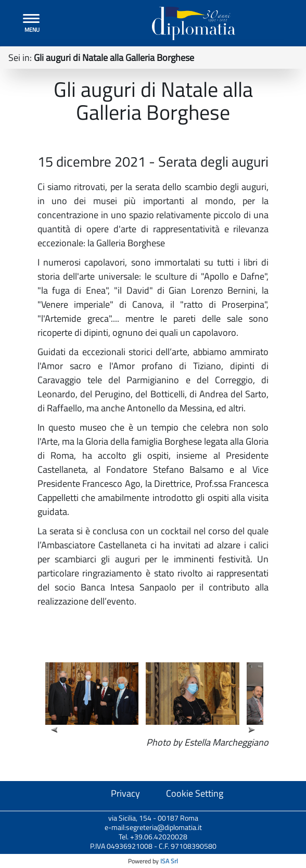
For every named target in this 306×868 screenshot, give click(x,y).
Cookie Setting (195, 793)
